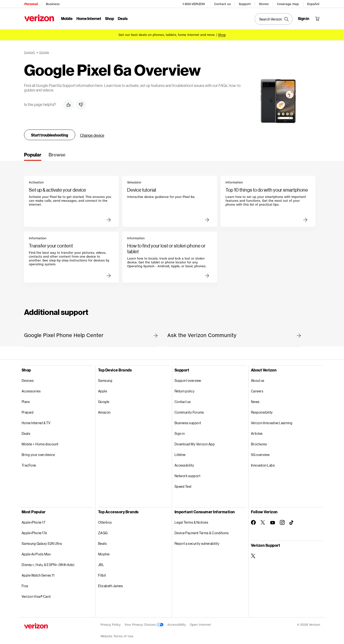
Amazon (104, 410)
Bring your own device (38, 452)
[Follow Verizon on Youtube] (273, 520)
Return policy (185, 389)
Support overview (188, 378)
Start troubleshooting (50, 133)
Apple (103, 389)
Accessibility (184, 463)
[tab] (33, 154)
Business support (188, 420)
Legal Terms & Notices (191, 520)
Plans (26, 399)
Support (245, 4)
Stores (264, 4)
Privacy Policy (111, 622)
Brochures (259, 442)
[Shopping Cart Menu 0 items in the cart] (318, 18)
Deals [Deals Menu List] (122, 18)
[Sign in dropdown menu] (304, 18)
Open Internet (200, 622)
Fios (25, 583)
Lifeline (180, 452)
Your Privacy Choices (144, 622)
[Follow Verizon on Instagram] (282, 520)
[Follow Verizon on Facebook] (253, 520)
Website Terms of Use (117, 634)
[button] (69, 102)
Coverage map (288, 4)
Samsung (105, 378)
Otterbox (105, 520)
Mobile (67, 18)
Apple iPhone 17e (34, 530)
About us (258, 378)
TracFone (29, 463)
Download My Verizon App (195, 442)
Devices (28, 378)
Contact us (223, 4)
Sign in (180, 431)
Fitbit (102, 573)
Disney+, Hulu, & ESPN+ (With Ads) (48, 562)
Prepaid (28, 410)
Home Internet (89, 18)
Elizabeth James (111, 583)
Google (104, 399)
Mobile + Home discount (40, 442)
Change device (92, 133)
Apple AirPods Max (36, 552)
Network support (188, 473)
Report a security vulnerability (197, 541)
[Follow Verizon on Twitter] (263, 520)
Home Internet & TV (36, 420)
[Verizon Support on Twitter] (253, 553)
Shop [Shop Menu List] (109, 18)
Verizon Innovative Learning (272, 420)
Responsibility (262, 410)
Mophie (104, 552)
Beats (103, 541)
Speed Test (183, 484)
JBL (101, 562)
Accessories (31, 389)
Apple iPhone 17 (34, 520)
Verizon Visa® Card (36, 594)
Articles (257, 431)
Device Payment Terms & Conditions (202, 530)
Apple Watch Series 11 (38, 573)
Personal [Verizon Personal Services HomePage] (31, 4)
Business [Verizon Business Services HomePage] (53, 4)
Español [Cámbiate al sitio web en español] (314, 4)
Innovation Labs (263, 463)
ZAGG (103, 530)
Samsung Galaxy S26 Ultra (42, 541)
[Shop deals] (222, 34)
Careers (257, 389)
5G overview (260, 452)
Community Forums (189, 410)
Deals (26, 431)
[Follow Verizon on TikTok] (292, 520)
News (255, 399)
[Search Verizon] (274, 19)
